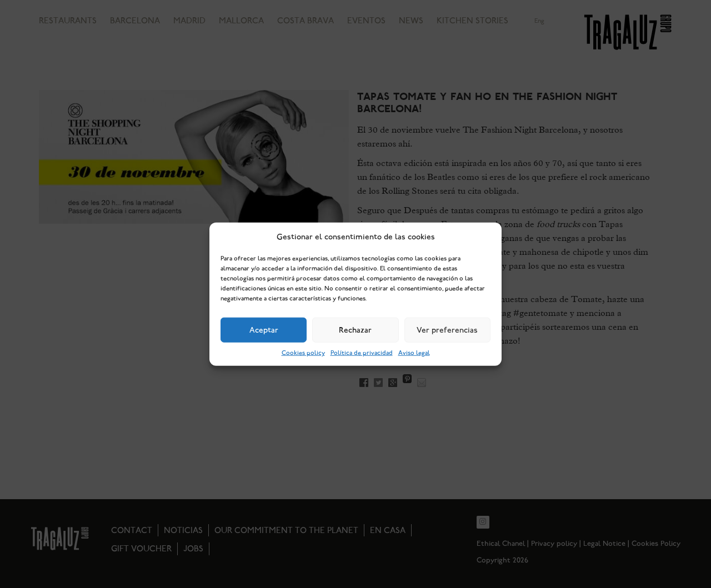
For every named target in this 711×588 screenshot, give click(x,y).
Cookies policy (303, 353)
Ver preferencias (447, 330)
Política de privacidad (362, 353)
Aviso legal (414, 353)
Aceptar (264, 330)
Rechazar (355, 330)
